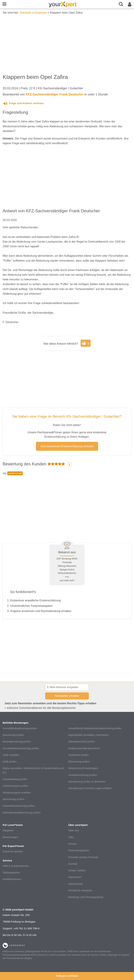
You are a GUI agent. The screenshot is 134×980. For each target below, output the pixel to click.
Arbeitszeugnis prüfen (15, 786)
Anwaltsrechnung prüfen (83, 775)
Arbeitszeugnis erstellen (17, 793)
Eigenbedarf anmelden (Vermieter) (88, 735)
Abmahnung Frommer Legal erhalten (90, 788)
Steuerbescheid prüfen (82, 741)
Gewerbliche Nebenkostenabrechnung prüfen (95, 728)
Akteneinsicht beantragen (83, 768)
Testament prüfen (78, 755)
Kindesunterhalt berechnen (84, 748)
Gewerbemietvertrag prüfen (19, 806)
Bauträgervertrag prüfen (17, 741)
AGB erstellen (11, 755)
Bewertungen (10, 837)
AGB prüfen (10, 762)
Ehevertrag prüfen (79, 762)
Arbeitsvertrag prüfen (15, 779)
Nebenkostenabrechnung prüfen (22, 813)
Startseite (25, 13)
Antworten (41, 13)
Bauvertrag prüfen (13, 735)
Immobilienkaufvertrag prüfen (20, 728)
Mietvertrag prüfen (13, 799)
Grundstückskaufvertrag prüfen (21, 748)
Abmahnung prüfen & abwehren (87, 782)
